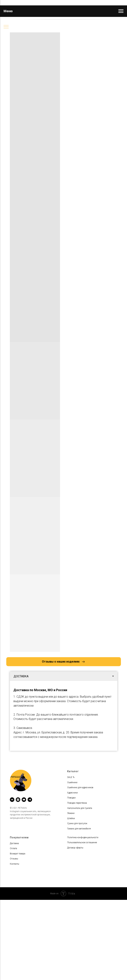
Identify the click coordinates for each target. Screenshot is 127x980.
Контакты (15, 864)
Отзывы (14, 859)
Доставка (14, 843)
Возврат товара (18, 854)
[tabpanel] (64, 716)
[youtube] (24, 800)
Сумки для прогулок (77, 823)
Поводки (71, 798)
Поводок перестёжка (77, 803)
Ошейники (72, 782)
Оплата (13, 848)
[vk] (12, 800)
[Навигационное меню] (121, 11)
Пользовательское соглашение (82, 842)
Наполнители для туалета (80, 808)
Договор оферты (75, 848)
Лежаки (71, 813)
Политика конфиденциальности (83, 837)
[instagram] (18, 800)
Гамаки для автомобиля (79, 829)
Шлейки (71, 818)
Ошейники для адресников (80, 787)
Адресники (72, 793)
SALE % (71, 777)
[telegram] (30, 800)
